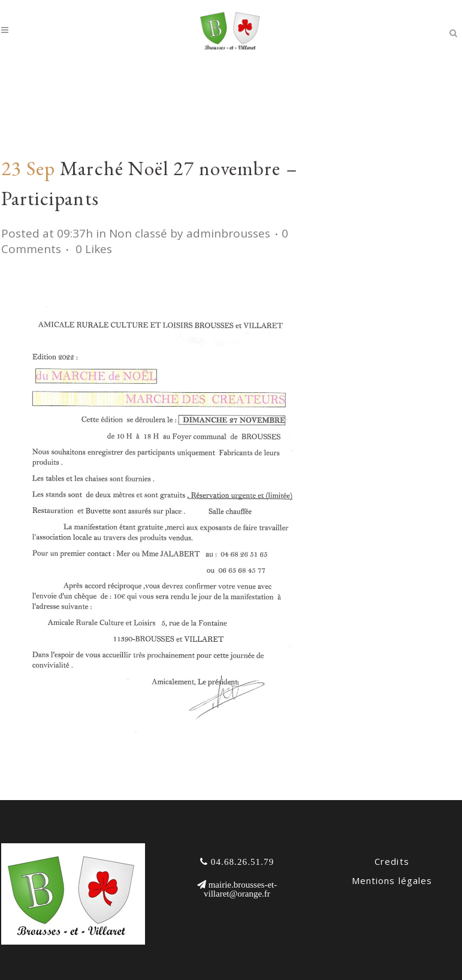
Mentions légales (392, 880)
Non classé (138, 233)
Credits (392, 861)
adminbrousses (228, 233)
